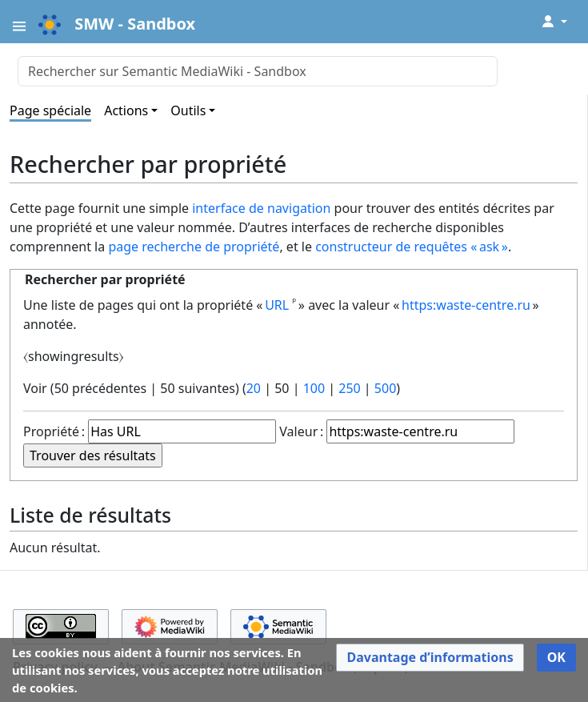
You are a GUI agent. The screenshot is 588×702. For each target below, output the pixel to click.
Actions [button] (126, 110)
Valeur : (301, 431)
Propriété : (54, 431)
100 (314, 388)
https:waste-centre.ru (466, 305)
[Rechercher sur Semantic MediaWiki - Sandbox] (258, 71)
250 (349, 388)
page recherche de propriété (194, 247)
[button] (430, 658)
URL (277, 305)
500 (385, 388)
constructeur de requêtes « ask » (412, 247)
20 (254, 388)
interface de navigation (261, 208)
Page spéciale (50, 110)
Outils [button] (188, 110)
